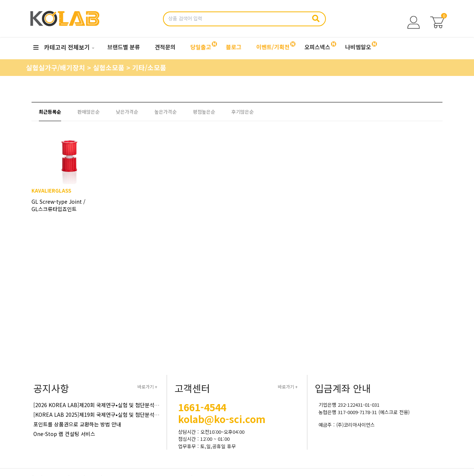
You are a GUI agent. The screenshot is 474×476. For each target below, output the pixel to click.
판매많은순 (89, 112)
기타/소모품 (149, 67)
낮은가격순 (127, 112)
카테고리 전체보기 (62, 47)
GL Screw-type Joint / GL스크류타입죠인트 (63, 213)
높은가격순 (166, 112)
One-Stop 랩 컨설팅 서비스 (64, 434)
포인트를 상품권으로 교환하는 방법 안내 (77, 424)
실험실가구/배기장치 (56, 67)
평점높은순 (204, 112)
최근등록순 (50, 112)
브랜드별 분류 (124, 47)
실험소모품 (110, 67)
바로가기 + (147, 387)
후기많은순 (243, 112)
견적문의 (165, 47)
